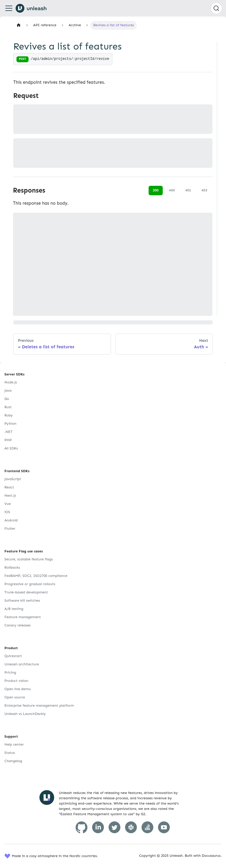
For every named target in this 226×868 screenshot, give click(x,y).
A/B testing (14, 609)
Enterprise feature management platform (39, 705)
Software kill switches (22, 600)
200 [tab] (156, 190)
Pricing (10, 672)
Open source (15, 697)
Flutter (10, 529)
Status (10, 753)
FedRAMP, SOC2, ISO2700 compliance (36, 576)
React (9, 487)
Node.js (11, 382)
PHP (8, 440)
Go (7, 399)
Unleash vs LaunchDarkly (25, 714)
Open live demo (18, 689)
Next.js (10, 495)
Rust (8, 407)
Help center (14, 744)
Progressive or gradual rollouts (30, 584)
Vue (8, 504)
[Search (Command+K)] (216, 8)
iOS (7, 512)
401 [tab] (188, 190)
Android (11, 520)
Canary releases (18, 625)
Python (10, 424)
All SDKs (11, 448)
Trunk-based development (26, 592)
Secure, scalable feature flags (29, 559)
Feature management (23, 617)
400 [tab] (172, 190)
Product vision (16, 681)
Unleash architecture (22, 664)
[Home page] (19, 25)
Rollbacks (12, 567)
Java (8, 390)
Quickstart (13, 656)
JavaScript (13, 479)
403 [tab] (204, 190)
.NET (8, 432)
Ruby (9, 415)
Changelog (13, 761)
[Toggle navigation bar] (9, 8)
